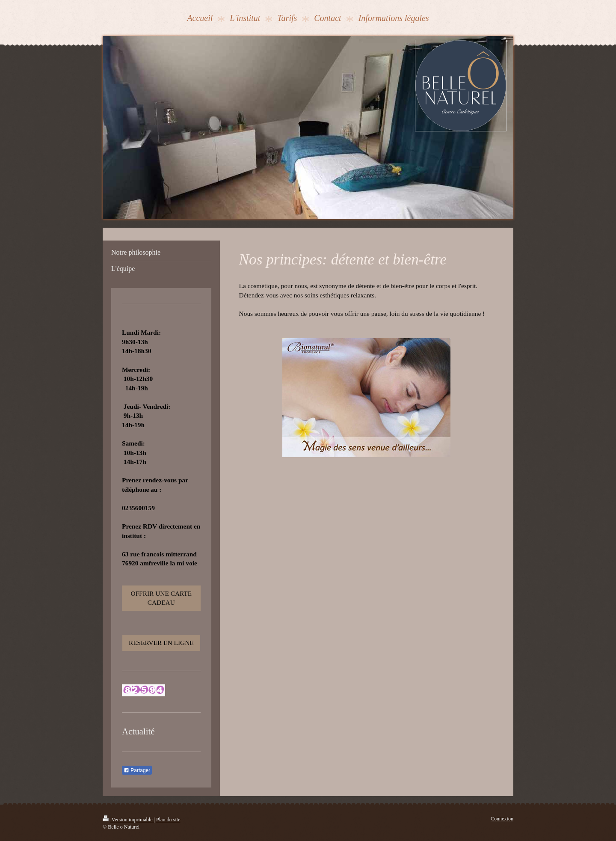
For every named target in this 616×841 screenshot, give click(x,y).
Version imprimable (128, 820)
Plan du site (168, 820)
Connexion (502, 819)
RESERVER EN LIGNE (161, 643)
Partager (137, 770)
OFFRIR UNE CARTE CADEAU (161, 598)
